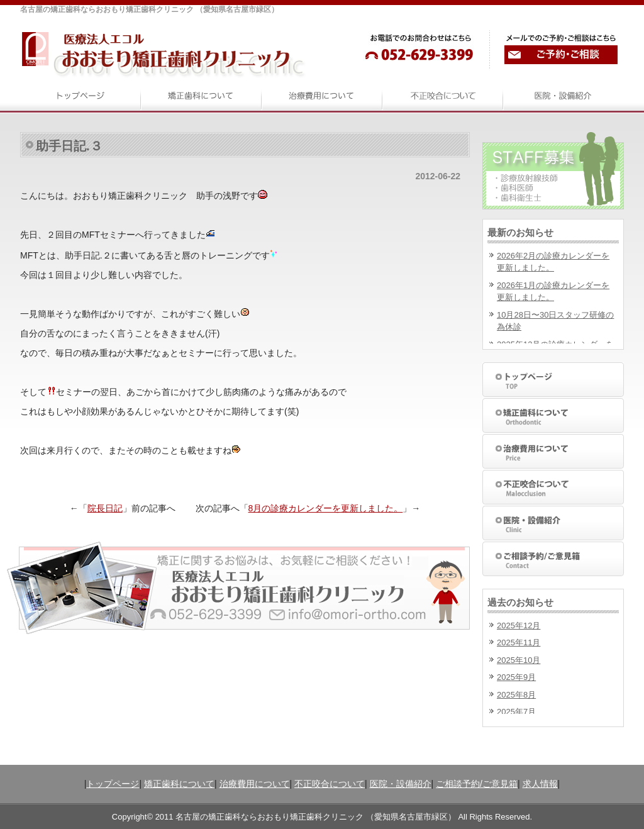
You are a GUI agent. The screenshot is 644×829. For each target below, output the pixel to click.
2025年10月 (519, 660)
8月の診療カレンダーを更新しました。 (326, 508)
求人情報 (540, 784)
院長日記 (105, 508)
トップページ (113, 784)
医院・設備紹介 (401, 784)
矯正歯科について (179, 784)
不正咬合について (330, 784)
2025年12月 (519, 626)
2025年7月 (516, 712)
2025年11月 (519, 643)
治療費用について (255, 784)
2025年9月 (516, 677)
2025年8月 (516, 695)
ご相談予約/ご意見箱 (477, 784)
